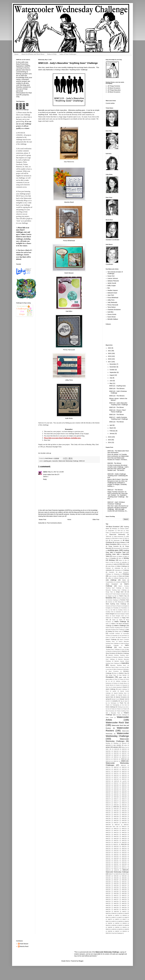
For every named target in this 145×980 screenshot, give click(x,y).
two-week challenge (121, 715)
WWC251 (108, 854)
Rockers (116, 683)
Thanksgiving (116, 705)
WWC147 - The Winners (115, 490)
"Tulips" (127, 533)
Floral (114, 606)
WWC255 (116, 856)
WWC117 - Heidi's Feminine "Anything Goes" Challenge (119, 418)
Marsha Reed (69, 202)
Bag (107, 558)
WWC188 (108, 811)
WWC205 (124, 821)
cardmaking (109, 564)
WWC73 (127, 917)
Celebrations (118, 570)
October (112, 370)
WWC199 (124, 817)
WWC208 (124, 823)
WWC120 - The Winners (117, 389)
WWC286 (108, 880)
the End (124, 705)
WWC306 (124, 892)
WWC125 (116, 769)
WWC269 (108, 866)
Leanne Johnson (113, 278)
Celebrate (108, 568)
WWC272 (108, 868)
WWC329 (116, 908)
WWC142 (108, 781)
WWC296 (116, 886)
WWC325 (108, 906)
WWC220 (124, 832)
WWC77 (125, 919)
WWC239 (108, 846)
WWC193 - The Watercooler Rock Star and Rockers (118, 452)
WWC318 (124, 900)
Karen (107, 637)
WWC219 (116, 832)
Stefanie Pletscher (113, 281)
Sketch (125, 687)
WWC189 (116, 811)
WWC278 (118, 874)
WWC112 (116, 757)
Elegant (110, 596)
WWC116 (124, 759)
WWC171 (116, 799)
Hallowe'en (108, 618)
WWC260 (108, 860)
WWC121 (108, 767)
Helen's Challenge (120, 626)
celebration (109, 570)
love (123, 649)
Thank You (123, 703)
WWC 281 (108, 749)
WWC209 (108, 825)
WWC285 (124, 878)
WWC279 (125, 874)
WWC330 (124, 908)
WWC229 (124, 838)
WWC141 (124, 779)
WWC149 (108, 785)
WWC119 (82, 461)
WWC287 (116, 880)
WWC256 (124, 856)
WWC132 (124, 773)
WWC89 (110, 927)
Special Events (122, 695)
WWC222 (116, 834)
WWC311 (116, 896)
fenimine (110, 602)
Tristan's (119, 709)
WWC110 (124, 755)
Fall (115, 596)
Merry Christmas (118, 669)
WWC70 (108, 917)
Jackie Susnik (112, 283)
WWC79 (114, 921)
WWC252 (116, 854)
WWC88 (127, 925)
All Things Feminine (112, 546)
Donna (107, 594)
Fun (107, 610)
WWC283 (108, 878)
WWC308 (116, 894)
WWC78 (108, 921)
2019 (110, 356)
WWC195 (116, 815)
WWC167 (108, 797)
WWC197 (108, 817)
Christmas (126, 574)
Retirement (108, 683)
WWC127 (108, 771)
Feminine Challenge (113, 600)
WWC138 (124, 777)
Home (16, 54)
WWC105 (108, 753)
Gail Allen (69, 311)
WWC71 (114, 917)
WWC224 (108, 836)
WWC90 (117, 927)
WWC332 (116, 910)
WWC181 (124, 805)
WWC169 (124, 797)
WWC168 (116, 797)
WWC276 (117, 870)
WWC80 (121, 921)
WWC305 (116, 892)
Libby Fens (69, 380)
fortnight (125, 606)
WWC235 (124, 842)
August (112, 375)
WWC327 (124, 906)
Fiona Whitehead (69, 241)
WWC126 (124, 769)
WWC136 (108, 777)
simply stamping (117, 687)
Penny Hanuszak (69, 350)
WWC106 (116, 753)
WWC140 (116, 779)
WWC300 (124, 888)
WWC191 (108, 813)
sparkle (114, 691)
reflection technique (121, 681)
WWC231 (116, 840)
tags (126, 701)
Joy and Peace (123, 636)
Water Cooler (109, 717)
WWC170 (108, 799)
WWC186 (116, 809)
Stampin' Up (115, 699)
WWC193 (124, 813)
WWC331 (108, 910)
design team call (121, 592)
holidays (126, 631)
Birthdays (112, 560)
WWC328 (108, 908)
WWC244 (124, 848)
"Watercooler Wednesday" (117, 535)
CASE (127, 564)
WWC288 (124, 880)
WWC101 (124, 749)
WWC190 (124, 811)
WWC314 (116, 898)
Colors (124, 580)
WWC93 (114, 929)
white (125, 745)
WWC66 (110, 915)
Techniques (114, 703)
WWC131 (116, 773)
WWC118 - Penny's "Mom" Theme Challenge (118, 411)
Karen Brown (112, 317)
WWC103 (116, 751)
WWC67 (117, 915)
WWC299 (116, 888)
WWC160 (124, 791)
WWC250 (124, 852)
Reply (45, 479)
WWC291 (124, 882)
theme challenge (110, 707)
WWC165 (116, 795)
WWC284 (116, 878)
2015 (110, 440)
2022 (110, 348)
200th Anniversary (119, 537)
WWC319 (108, 902)
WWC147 (116, 783)
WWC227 (108, 838)
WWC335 (116, 912)
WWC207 (116, 823)
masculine (55, 461)
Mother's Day (123, 673)
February (113, 431)
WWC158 (108, 791)
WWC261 (116, 860)
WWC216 (116, 830)
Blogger (81, 961)
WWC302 (116, 890)
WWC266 (108, 864)
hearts (114, 620)
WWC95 (127, 929)
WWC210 (117, 825)
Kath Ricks (69, 418)
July (111, 378)
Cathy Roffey (111, 566)
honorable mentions (115, 634)
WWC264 (116, 862)
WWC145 (108, 783)
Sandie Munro (124, 683)
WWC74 (110, 919)
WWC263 (108, 862)
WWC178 (124, 803)
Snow (107, 691)
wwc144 (124, 781)
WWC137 (116, 777)
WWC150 (116, 785)
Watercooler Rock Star (117, 723)
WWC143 (117, 781)
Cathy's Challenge (122, 566)
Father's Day (123, 596)
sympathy (115, 701)
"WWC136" (109, 537)
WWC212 (108, 829)
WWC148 (124, 783)
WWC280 (108, 876)
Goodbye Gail (109, 612)
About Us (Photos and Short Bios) (33, 54)
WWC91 (125, 927)
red (112, 681)
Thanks (108, 705)
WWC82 (110, 923)
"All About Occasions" (113, 527)
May (111, 383)
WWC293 (116, 884)
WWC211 (124, 827)
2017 (110, 362)
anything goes (47, 461)
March (112, 428)
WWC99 (108, 933)
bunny (118, 562)
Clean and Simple (124, 576)
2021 (110, 351)
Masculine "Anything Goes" (118, 665)
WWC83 (117, 923)
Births (121, 560)
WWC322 (108, 904)
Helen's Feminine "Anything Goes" (114, 628)
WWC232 (124, 840)
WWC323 (116, 904)
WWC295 (108, 886)
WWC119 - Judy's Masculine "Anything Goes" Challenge (119, 404)
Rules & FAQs (52, 54)
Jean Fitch (111, 295)
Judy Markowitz (69, 162)
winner (108, 747)
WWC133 (108, 775)
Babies (120, 556)
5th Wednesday (115, 540)
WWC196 (124, 815)
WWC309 (124, 894)
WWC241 (124, 846)
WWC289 (108, 882)
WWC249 (116, 852)
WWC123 (124, 767)
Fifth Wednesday (119, 602)
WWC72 (121, 917)
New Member (123, 675)
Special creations (110, 695)
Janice (45, 472)
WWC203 (108, 821)
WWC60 (121, 913)
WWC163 (124, 793)
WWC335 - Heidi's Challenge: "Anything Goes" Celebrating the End (118, 476)
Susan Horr (111, 276)
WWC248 (108, 852)
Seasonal (125, 685)
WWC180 (116, 805)
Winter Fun (124, 747)
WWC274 (124, 868)
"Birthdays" (115, 529)
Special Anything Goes (120, 693)
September (113, 372)
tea (107, 703)
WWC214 (124, 829)
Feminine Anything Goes (123, 598)
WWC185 (108, 809)
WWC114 (108, 759)
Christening (117, 574)
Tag (121, 701)
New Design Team (111, 675)
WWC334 (108, 912)
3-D (107, 540)
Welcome (124, 743)
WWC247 (124, 850)
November (113, 367)
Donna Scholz (112, 314)
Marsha (109, 651)
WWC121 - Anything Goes (117, 386)
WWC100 (117, 749)
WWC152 (108, 787)
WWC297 (124, 886)
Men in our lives (120, 667)
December (113, 364)
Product (121, 679)
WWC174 (116, 801)
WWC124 (108, 769)
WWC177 (116, 803)
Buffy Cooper (112, 286)
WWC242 (108, 848)
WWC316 (108, 900)
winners (116, 747)
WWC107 (124, 753)
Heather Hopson (113, 290)
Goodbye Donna (122, 610)
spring (107, 699)
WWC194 (108, 815)
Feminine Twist (125, 600)
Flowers (119, 606)
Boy (112, 562)
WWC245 (108, 850)
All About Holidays (120, 542)
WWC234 (116, 842)
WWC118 (108, 761)
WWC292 (108, 884)
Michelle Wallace (113, 319)
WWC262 (124, 860)
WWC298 (108, 888)
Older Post (96, 519)
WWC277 (111, 874)
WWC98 (125, 931)
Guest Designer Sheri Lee (119, 616)
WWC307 (108, 894)
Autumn (115, 556)
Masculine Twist (110, 667)
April (111, 425)
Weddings (116, 743)
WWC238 (124, 844)
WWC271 (124, 866)
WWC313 (108, 898)
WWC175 (124, 801)
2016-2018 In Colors (117, 538)
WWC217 (124, 830)
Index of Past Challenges (68, 54)
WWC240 (116, 846)
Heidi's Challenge (120, 622)
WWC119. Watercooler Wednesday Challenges (117, 763)
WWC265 (124, 862)
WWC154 (124, 787)
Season (118, 685)
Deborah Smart (112, 293)
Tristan (113, 709)
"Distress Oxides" (124, 529)
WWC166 (124, 795)
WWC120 (123, 765)
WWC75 (117, 919)
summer (108, 701)
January (112, 433)
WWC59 (114, 913)
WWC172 (124, 799)
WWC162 (116, 793)
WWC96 (110, 931)
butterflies (124, 562)
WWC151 (124, 785)
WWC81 (127, 921)
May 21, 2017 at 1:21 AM (56, 472)
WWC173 (108, 801)
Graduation (118, 612)
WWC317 (116, 900)
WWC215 (108, 830)
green (125, 612)
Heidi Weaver (69, 273)
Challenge (126, 570)
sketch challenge (111, 689)
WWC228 (116, 838)
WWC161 (108, 793)
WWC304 (108, 892)
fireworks (108, 606)
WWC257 (108, 858)
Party (116, 679)
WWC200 (108, 819)
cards (115, 564)
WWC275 (108, 870)
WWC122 (116, 767)
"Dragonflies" (111, 531)
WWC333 (124, 910)
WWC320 (116, 902)
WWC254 (108, 856)
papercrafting (109, 679)
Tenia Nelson (112, 307)
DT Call (113, 594)
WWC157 (124, 789)
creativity (118, 582)
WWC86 (114, 925)
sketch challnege (123, 689)
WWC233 (108, 842)
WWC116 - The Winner (117, 415)
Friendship (116, 608)
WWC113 (124, 757)
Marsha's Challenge (123, 653)
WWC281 (116, 876)
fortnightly (108, 608)
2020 (110, 353)
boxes (107, 562)
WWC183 (116, 807)
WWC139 (108, 779)
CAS (121, 564)
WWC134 (116, 775)
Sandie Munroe (110, 685)
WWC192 (116, 813)
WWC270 (116, 866)
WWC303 (124, 890)
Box (126, 560)
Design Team (109, 592)
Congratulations (110, 582)
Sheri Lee (108, 687)
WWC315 (124, 898)
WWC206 (108, 823)
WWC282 (124, 876)
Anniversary (126, 548)
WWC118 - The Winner (117, 407)
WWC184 (124, 807)
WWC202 (124, 819)
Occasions (110, 677)
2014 (110, 442)
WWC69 (125, 915)
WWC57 (124, 912)
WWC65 (127, 913)
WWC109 (116, 755)
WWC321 (124, 902)
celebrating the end (120, 568)
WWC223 (124, 834)
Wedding (108, 743)
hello (128, 630)
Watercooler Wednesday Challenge (68, 461)
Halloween (117, 618)
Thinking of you (121, 707)
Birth (120, 558)
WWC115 (116, 759)
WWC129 (124, 771)
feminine (109, 598)
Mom (115, 673)
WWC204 (116, 821)
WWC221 (108, 834)
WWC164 (108, 795)
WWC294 (124, 884)
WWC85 (108, 925)
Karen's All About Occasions (119, 637)
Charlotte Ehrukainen (114, 310)
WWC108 (108, 755)
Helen (107, 624)
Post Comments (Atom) (54, 523)
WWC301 (108, 890)
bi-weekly (113, 558)
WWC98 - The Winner (114, 463)
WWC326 (116, 906)
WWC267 (116, 864)
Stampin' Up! (123, 699)
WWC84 (125, 923)
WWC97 (117, 931)
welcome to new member (113, 745)
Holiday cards (118, 632)
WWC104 (124, 751)
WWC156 (116, 789)
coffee (109, 578)
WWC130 (108, 773)
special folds (109, 697)
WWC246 (116, 850)
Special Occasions (121, 697)
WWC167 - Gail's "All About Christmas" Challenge (116, 503)
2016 (110, 437)
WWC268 (124, 864)
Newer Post (42, 519)
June (111, 381)
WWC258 (116, 858)
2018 (110, 359)
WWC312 (124, 896)
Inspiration (115, 636)
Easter (119, 594)
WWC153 (116, 787)
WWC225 (116, 836)
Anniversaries (117, 548)
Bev (109, 288)
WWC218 (108, 832)
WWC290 (116, 882)
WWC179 (108, 805)
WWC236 (108, 844)
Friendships (124, 608)
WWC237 (116, 844)
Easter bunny (126, 594)
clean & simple (113, 576)
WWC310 (108, 896)
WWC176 (108, 803)
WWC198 (116, 817)
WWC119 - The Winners (117, 396)
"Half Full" (120, 531)
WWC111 (108, 757)
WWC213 (116, 829)
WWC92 (108, 929)
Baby (126, 556)
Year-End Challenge (117, 933)
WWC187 (124, 809)
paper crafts (123, 677)
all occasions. (124, 544)
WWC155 (108, 789)
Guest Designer (110, 614)
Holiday (110, 632)
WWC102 (108, 751)
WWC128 (116, 771)
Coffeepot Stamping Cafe (120, 578)
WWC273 (116, 868)
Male (128, 649)
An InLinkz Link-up (45, 453)
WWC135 (124, 775)
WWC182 (108, 807)
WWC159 (116, 791)
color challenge (111, 580)
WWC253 (124, 854)
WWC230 (108, 840)
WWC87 (121, 925)
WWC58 (108, 913)
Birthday (126, 558)
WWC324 (124, 904)
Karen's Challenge (111, 639)
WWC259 (124, 858)
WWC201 (116, 819)
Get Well (113, 610)
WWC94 (121, 929)
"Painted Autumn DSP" (117, 533)
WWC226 (124, 836)
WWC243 (116, 848)
